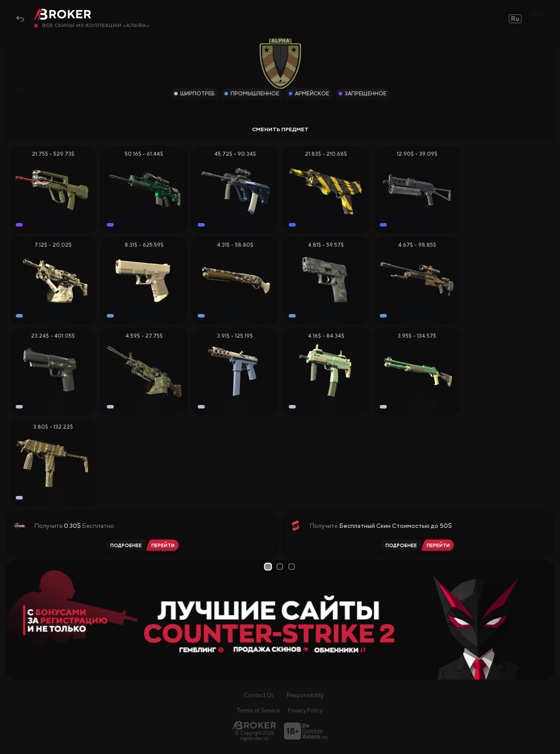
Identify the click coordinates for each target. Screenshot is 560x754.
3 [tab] (293, 567)
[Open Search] (538, 19)
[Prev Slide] (16, 620)
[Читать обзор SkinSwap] (400, 545)
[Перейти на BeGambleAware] (306, 731)
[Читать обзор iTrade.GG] (125, 545)
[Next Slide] (544, 620)
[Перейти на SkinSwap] (439, 545)
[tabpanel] (280, 620)
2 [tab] (281, 567)
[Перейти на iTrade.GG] (164, 545)
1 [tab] (269, 566)
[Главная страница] (254, 725)
